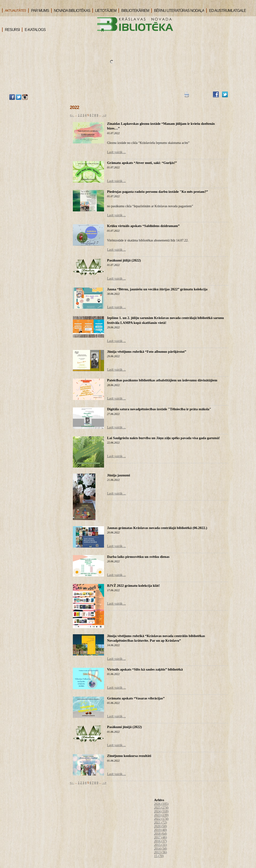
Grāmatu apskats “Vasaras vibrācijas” (136, 698)
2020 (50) (160, 826)
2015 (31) (160, 845)
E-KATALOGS (34, 30)
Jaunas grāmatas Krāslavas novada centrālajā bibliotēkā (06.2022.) (157, 528)
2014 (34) (160, 849)
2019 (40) (160, 830)
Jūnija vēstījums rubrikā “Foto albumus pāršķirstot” (147, 352)
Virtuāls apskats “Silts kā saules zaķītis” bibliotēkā (145, 669)
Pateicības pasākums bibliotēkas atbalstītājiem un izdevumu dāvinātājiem (162, 380)
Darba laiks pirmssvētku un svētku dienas (138, 557)
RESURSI (11, 30)
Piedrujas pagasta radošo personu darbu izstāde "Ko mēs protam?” (158, 192)
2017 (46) (160, 837)
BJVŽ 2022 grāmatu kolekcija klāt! (133, 586)
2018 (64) (160, 834)
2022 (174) (161, 819)
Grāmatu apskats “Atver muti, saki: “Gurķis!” (142, 163)
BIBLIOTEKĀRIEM (134, 11)
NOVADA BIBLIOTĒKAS (71, 11)
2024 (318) (161, 811)
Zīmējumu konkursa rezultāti (129, 756)
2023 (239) (161, 815)
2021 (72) (160, 822)
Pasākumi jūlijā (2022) (124, 260)
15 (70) (159, 856)
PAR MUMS (39, 11)
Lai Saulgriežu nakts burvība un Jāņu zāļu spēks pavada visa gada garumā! (163, 438)
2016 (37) (160, 841)
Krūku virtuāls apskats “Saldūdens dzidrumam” (143, 226)
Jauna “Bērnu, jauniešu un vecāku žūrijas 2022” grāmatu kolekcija (157, 289)
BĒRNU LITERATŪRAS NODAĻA (178, 11)
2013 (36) (160, 852)
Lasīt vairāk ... (116, 152)
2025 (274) (161, 808)
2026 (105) (161, 804)
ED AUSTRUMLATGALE (226, 11)
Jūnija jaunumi (119, 475)
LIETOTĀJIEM (104, 11)
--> (104, 115)
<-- (72, 115)
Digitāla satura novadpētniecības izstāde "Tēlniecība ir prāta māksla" (159, 409)
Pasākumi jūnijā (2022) (124, 727)
